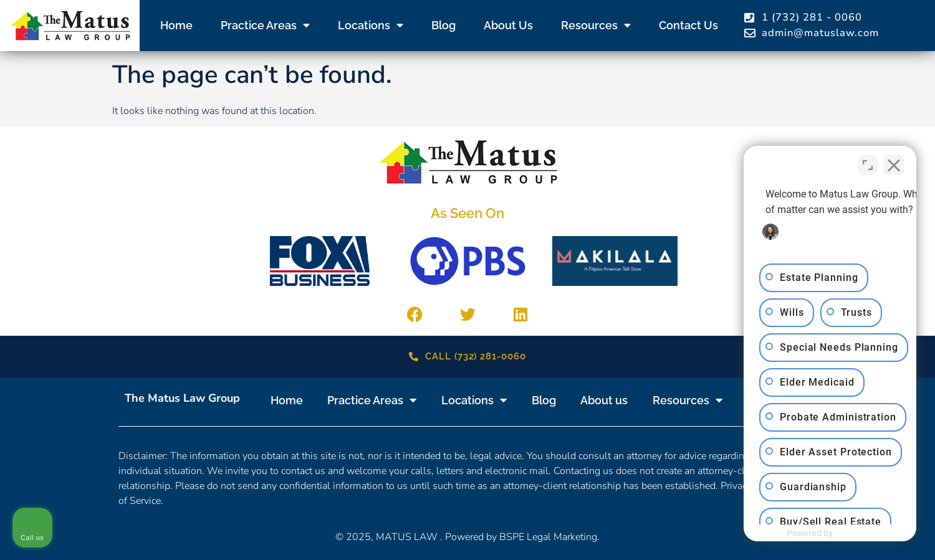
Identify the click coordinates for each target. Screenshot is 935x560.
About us (508, 25)
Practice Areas (265, 26)
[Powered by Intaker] (829, 534)
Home (176, 25)
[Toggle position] (868, 162)
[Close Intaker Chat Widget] (894, 162)
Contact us (688, 25)
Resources (596, 26)
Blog (444, 25)
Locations (371, 26)
